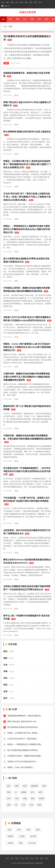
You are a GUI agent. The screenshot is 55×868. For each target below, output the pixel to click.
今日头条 (32, 843)
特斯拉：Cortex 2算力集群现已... (21, 767)
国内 (7, 2)
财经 (31, 2)
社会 (17, 2)
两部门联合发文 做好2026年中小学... (23, 722)
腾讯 (38, 830)
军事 (21, 2)
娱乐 (40, 2)
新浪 (19, 830)
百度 (9, 830)
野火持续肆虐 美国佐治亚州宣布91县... (23, 727)
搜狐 (28, 830)
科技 (26, 2)
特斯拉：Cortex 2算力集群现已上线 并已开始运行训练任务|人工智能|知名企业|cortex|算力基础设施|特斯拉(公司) (27, 347)
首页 (3, 2)
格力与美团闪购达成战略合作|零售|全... (23, 750)
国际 (12, 2)
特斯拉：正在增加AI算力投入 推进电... (23, 733)
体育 (35, 2)
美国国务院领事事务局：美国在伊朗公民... (25, 716)
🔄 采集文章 (5, 6)
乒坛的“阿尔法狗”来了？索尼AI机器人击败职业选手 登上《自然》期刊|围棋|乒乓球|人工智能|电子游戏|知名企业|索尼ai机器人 (27, 197)
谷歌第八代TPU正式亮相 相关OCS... (22, 762)
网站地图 (39, 863)
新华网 (33, 836)
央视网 (10, 843)
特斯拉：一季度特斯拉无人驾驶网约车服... (25, 744)
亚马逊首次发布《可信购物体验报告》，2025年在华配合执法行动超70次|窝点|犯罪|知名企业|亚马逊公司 (27, 471)
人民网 (22, 836)
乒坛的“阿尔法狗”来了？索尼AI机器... (23, 739)
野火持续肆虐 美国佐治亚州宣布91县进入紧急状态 (27, 132)
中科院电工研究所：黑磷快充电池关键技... (25, 756)
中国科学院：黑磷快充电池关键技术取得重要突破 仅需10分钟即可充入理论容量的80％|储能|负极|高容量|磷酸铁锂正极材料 (27, 377)
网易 (21, 843)
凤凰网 (10, 836)
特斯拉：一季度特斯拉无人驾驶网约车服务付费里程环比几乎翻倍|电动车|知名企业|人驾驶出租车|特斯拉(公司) (27, 229)
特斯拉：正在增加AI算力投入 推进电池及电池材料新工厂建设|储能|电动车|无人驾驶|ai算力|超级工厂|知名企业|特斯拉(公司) (27, 164)
